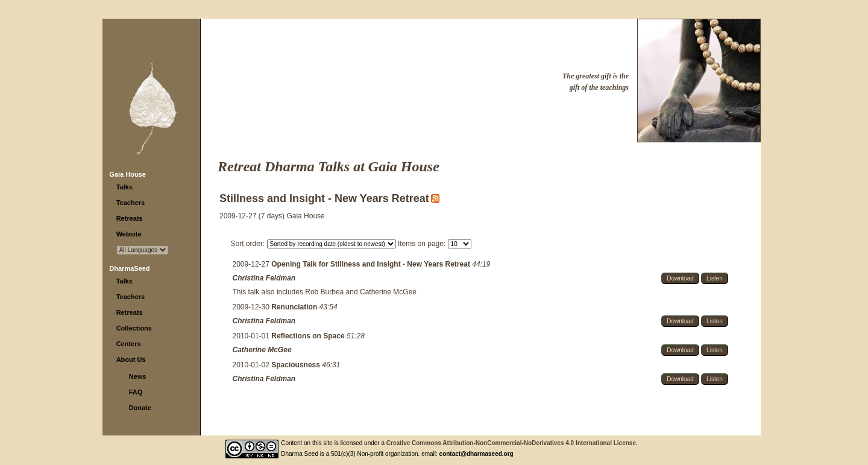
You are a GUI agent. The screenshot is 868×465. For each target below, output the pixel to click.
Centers (129, 344)
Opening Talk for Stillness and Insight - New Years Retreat (372, 264)
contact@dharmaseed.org (476, 454)
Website (129, 234)
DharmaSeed (129, 268)
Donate (140, 408)
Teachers (131, 203)
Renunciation (295, 307)
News (138, 376)
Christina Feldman (264, 278)
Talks (124, 187)
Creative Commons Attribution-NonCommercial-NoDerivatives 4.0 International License (511, 443)
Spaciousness (297, 365)
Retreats (130, 218)
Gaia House (127, 174)
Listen (715, 278)
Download (680, 278)
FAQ (136, 392)
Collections (134, 328)
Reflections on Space (309, 336)
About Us (131, 359)
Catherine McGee (262, 350)
